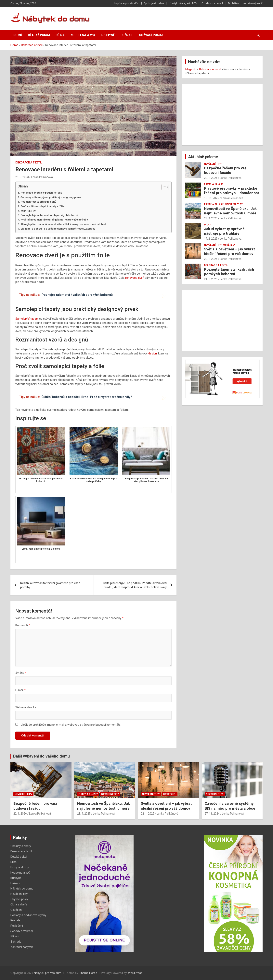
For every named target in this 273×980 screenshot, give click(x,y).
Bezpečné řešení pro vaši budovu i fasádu (226, 170)
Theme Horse (88, 973)
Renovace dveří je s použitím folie (41, 193)
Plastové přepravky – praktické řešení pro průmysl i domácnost (232, 191)
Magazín (191, 69)
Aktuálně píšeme (203, 157)
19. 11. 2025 (212, 198)
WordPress (135, 973)
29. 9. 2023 (22, 177)
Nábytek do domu (22, 889)
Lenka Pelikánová (42, 177)
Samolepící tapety (27, 319)
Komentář (23, 625)
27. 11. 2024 (212, 814)
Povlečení (17, 926)
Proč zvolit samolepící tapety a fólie (42, 206)
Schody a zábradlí (22, 931)
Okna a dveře (19, 904)
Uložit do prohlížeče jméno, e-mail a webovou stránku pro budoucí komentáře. (71, 725)
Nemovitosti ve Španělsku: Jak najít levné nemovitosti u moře (230, 211)
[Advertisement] (222, 115)
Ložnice (127, 35)
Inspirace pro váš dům (127, 3)
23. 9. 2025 (211, 218)
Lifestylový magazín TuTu (183, 3)
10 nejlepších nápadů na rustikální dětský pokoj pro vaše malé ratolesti (64, 224)
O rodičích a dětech (213, 3)
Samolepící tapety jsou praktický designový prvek (51, 197)
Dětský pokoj (39, 35)
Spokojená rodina (154, 3)
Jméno (21, 673)
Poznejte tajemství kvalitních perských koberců (50, 215)
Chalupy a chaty (21, 846)
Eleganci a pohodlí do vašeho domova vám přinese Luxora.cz (58, 229)
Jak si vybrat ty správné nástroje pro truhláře (224, 231)
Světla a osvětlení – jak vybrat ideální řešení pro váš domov (229, 251)
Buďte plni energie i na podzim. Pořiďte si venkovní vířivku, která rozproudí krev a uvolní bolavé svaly (134, 585)
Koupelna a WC (83, 35)
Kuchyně (108, 35)
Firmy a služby (214, 184)
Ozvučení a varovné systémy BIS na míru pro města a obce (230, 806)
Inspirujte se (28, 210)
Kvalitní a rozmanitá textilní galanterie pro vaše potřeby (54, 220)
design (153, 353)
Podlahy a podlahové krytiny (28, 915)
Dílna (60, 35)
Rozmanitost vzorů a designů (38, 202)
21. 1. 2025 (211, 279)
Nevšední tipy (213, 164)
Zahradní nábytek (22, 947)
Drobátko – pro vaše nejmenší (245, 3)
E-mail (20, 690)
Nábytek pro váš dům (48, 973)
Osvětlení (230, 245)
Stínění (15, 936)
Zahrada (16, 942)
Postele (15, 920)
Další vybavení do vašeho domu (41, 756)
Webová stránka (26, 707)
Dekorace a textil (29, 162)
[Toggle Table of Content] (163, 187)
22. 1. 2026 (211, 178)
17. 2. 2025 (211, 239)
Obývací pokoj (151, 35)
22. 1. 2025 (211, 259)
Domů (18, 35)
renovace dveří (135, 278)
